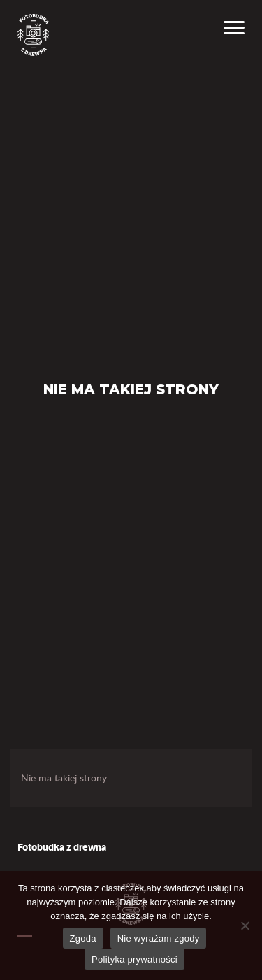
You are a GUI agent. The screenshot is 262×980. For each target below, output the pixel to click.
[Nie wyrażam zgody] (245, 925)
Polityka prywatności (134, 959)
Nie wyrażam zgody (159, 938)
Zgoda (83, 938)
